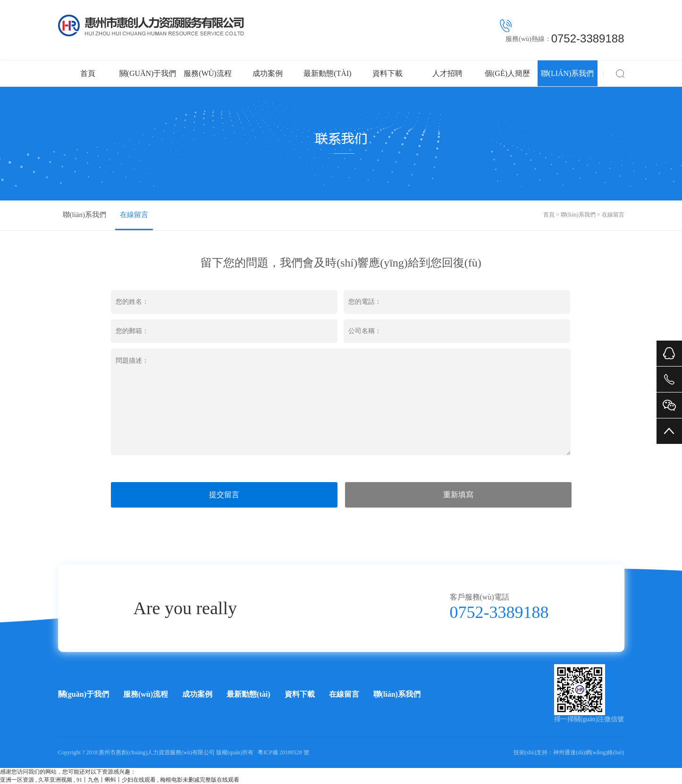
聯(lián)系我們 (568, 73)
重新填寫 (458, 495)
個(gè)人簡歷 (507, 73)
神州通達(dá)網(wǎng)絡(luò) (589, 752)
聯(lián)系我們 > (581, 215)
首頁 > (552, 215)
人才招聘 (447, 73)
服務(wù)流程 (207, 73)
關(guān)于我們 (148, 73)
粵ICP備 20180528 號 (283, 752)
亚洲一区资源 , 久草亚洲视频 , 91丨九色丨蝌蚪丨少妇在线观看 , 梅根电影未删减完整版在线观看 (120, 780)
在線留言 (134, 215)
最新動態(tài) (327, 73)
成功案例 (268, 73)
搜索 (620, 73)
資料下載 (387, 73)
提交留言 (224, 495)
